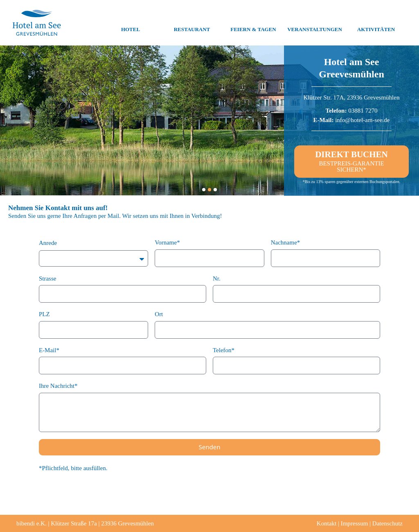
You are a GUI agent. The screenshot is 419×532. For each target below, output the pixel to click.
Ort (159, 314)
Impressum (355, 523)
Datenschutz (387, 523)
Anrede (48, 243)
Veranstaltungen (315, 23)
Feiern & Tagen (253, 23)
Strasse (48, 278)
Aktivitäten (376, 23)
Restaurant (192, 23)
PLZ (44, 314)
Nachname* (286, 242)
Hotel (131, 23)
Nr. (217, 278)
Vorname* (167, 242)
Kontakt (327, 523)
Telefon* (224, 350)
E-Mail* (49, 350)
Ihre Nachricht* (58, 386)
